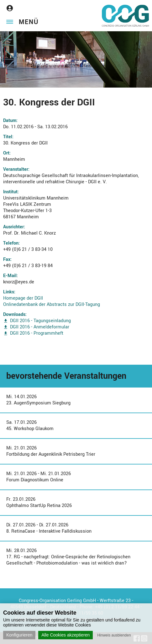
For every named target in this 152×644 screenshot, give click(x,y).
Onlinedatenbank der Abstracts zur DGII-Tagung (52, 304)
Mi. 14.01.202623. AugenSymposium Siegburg (38, 400)
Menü (29, 22)
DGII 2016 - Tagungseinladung (40, 321)
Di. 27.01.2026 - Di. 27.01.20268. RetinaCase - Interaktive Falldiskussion (49, 528)
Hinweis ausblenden (114, 635)
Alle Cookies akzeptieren (66, 635)
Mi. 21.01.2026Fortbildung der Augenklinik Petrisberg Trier (51, 451)
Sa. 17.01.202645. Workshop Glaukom (30, 426)
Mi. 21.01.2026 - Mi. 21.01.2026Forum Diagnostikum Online (39, 477)
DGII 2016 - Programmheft (37, 333)
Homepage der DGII (23, 298)
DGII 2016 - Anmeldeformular (40, 327)
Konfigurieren (19, 635)
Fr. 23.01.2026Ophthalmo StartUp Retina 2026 (39, 502)
